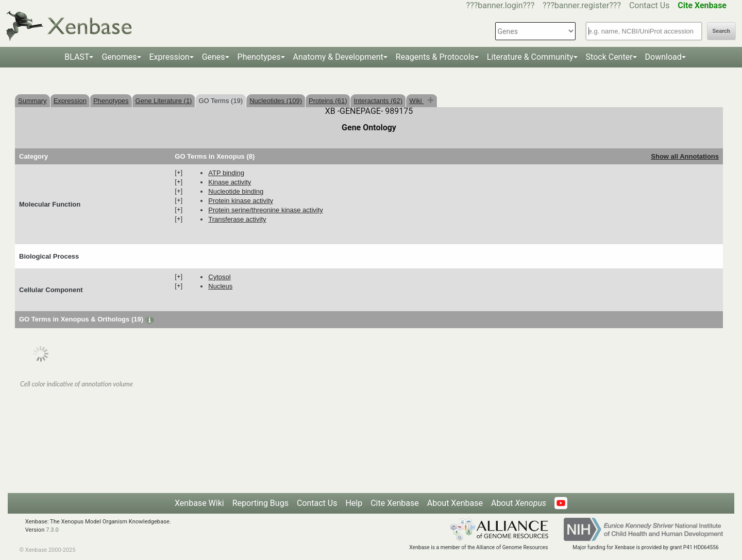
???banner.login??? (501, 5)
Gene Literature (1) (164, 101)
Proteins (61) (328, 101)
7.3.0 (52, 530)
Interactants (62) (378, 101)
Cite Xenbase (395, 503)
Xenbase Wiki (199, 503)
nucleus (220, 286)
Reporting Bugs (260, 503)
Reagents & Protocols (435, 57)
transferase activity (237, 219)
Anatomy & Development (338, 57)
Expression (170, 57)
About (519, 503)
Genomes (119, 57)
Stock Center (609, 57)
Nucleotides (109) (276, 101)
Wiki (416, 101)
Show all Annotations (685, 156)
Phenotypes (259, 57)
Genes (214, 57)
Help (354, 503)
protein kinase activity (241, 201)
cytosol (219, 277)
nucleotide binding (236, 191)
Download (663, 57)
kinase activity (230, 182)
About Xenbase (455, 503)
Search (721, 31)
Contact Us (650, 5)
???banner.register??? (582, 5)
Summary (32, 101)
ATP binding (226, 173)
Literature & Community (530, 57)
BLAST (77, 57)
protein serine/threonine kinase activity (266, 210)
